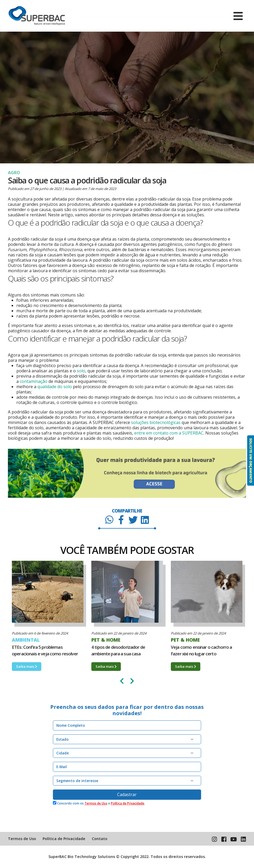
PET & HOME (106, 640)
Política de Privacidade (128, 803)
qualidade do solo (55, 387)
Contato (100, 839)
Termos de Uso (96, 803)
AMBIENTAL (26, 640)
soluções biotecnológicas (156, 422)
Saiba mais (27, 666)
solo (81, 371)
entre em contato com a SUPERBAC (169, 433)
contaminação (34, 381)
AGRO (14, 173)
